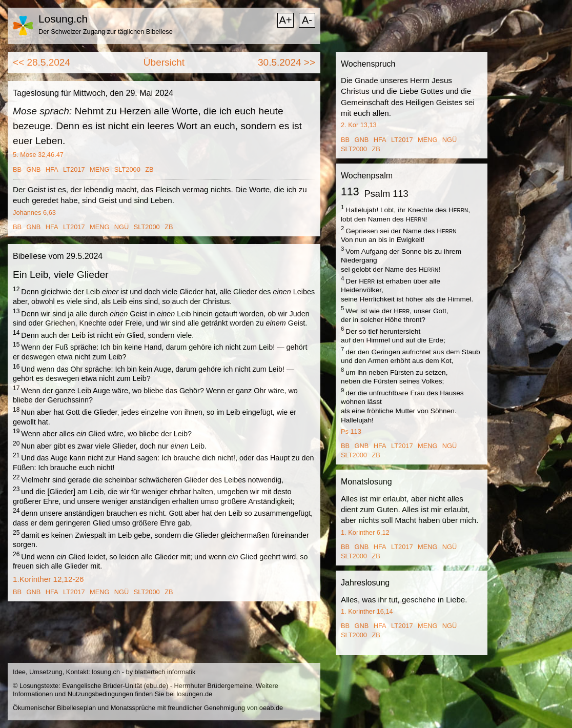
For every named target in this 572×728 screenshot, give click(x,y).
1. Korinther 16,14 (367, 611)
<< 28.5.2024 (42, 62)
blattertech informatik (165, 672)
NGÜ (121, 227)
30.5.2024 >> (287, 62)
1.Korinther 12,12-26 (48, 579)
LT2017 (74, 169)
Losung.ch (63, 19)
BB (17, 169)
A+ (285, 20)
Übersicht (164, 62)
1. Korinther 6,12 (365, 532)
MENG (99, 169)
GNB (34, 169)
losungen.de (194, 694)
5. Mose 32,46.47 (38, 155)
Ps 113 (351, 431)
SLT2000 (127, 169)
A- (307, 20)
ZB (149, 169)
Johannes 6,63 (34, 213)
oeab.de (271, 708)
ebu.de (156, 686)
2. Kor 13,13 (359, 125)
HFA (52, 169)
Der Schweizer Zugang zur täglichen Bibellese (106, 32)
